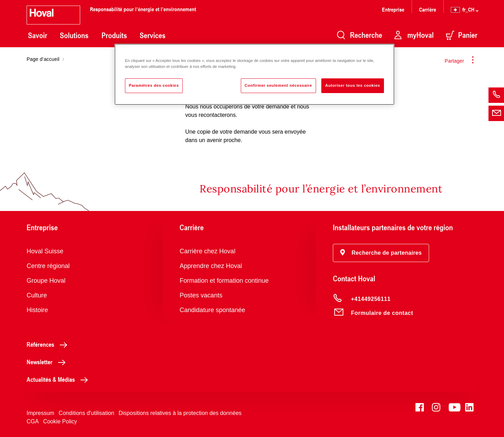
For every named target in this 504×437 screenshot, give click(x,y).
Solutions (74, 35)
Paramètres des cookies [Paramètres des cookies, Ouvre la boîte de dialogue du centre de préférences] (154, 85)
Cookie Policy (60, 421)
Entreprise (393, 9)
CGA (33, 421)
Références (49, 344)
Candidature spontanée (212, 310)
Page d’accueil (43, 59)
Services (153, 35)
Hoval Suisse (45, 251)
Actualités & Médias (59, 379)
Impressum (40, 413)
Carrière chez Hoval (207, 251)
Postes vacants (201, 295)
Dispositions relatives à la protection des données (180, 413)
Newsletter (48, 362)
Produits (114, 35)
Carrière (428, 9)
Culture (37, 295)
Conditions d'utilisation (87, 413)
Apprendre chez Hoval (211, 266)
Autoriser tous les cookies (353, 85)
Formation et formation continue (224, 281)
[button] (381, 253)
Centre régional (48, 266)
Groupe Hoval (46, 281)
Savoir (38, 35)
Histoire (37, 310)
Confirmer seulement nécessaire (278, 85)
